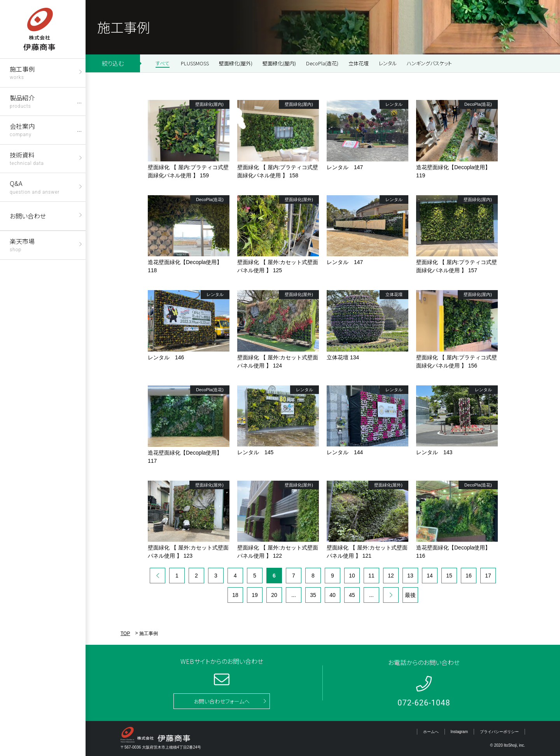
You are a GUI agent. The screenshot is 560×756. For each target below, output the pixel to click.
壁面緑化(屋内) (279, 63)
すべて (163, 63)
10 (352, 576)
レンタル (388, 63)
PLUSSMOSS (195, 63)
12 (391, 576)
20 (274, 595)
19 (255, 595)
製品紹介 (22, 101)
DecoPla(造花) (322, 63)
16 (469, 576)
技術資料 (27, 158)
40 (332, 595)
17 (488, 576)
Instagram (459, 732)
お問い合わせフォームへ (222, 701)
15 (449, 576)
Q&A (35, 186)
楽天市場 (22, 244)
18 (235, 595)
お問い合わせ (28, 216)
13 (410, 576)
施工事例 (22, 72)
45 (352, 595)
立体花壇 (359, 63)
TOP (125, 633)
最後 (410, 595)
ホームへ (431, 732)
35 (313, 595)
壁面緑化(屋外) (236, 63)
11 (371, 576)
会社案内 (22, 129)
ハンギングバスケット (429, 63)
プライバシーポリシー (499, 732)
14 (430, 576)
